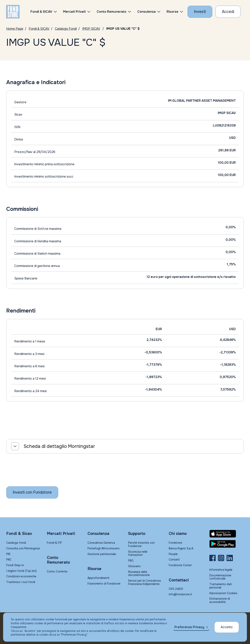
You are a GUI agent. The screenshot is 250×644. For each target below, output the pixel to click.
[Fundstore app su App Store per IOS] (227, 534)
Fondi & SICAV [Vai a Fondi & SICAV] (39, 29)
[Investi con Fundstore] (200, 12)
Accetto (227, 627)
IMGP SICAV (91, 29)
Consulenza (146, 12)
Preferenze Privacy (189, 627)
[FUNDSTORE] (13, 12)
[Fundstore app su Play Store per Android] (227, 544)
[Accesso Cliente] (228, 12)
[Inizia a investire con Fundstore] (32, 492)
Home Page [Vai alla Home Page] (15, 29)
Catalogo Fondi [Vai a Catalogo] (66, 29)
